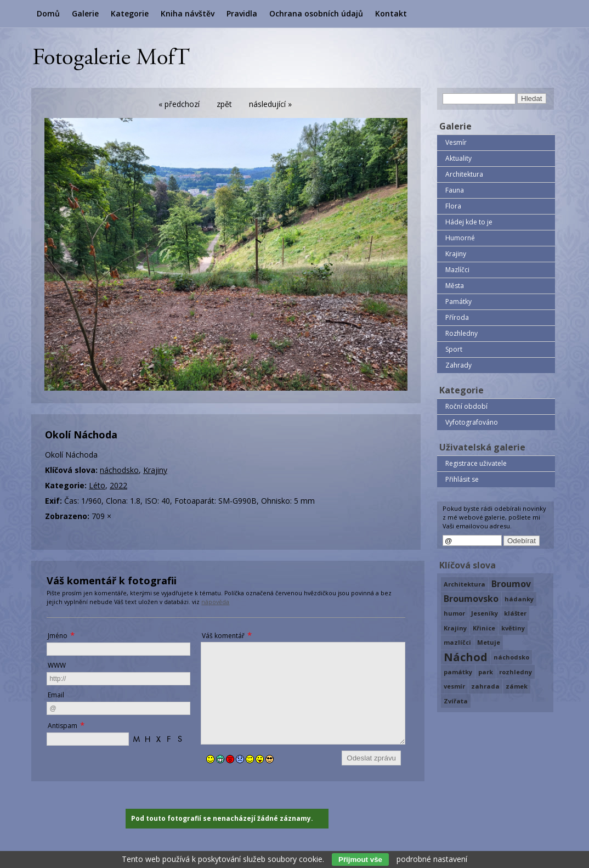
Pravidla (242, 13)
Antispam (63, 726)
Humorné (460, 238)
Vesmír (456, 142)
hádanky (519, 599)
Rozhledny (461, 333)
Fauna (455, 190)
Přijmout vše (360, 859)
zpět (224, 104)
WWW (57, 665)
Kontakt (391, 13)
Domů (48, 13)
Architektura (464, 174)
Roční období (466, 406)
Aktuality (458, 158)
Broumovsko (471, 599)
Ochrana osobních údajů (316, 13)
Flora (453, 206)
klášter (515, 613)
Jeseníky (485, 613)
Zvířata (456, 701)
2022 (118, 485)
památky (458, 672)
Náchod (466, 657)
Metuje (489, 642)
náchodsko (119, 470)
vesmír (454, 686)
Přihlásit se (462, 479)
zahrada (485, 686)
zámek (517, 686)
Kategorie (130, 13)
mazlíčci (457, 642)
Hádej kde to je (469, 222)
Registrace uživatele (476, 463)
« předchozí (179, 104)
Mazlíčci (457, 270)
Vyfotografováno (472, 422)
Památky (458, 301)
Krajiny (155, 470)
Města (455, 286)
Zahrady (458, 365)
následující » (270, 104)
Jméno (58, 636)
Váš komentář (223, 636)
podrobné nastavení (432, 859)
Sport (454, 349)
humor (454, 613)
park (486, 672)
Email (56, 695)
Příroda (457, 317)
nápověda (215, 602)
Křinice (484, 628)
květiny (513, 628)
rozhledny (516, 672)
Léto (97, 485)
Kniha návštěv (188, 13)
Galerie (85, 13)
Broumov (511, 584)
